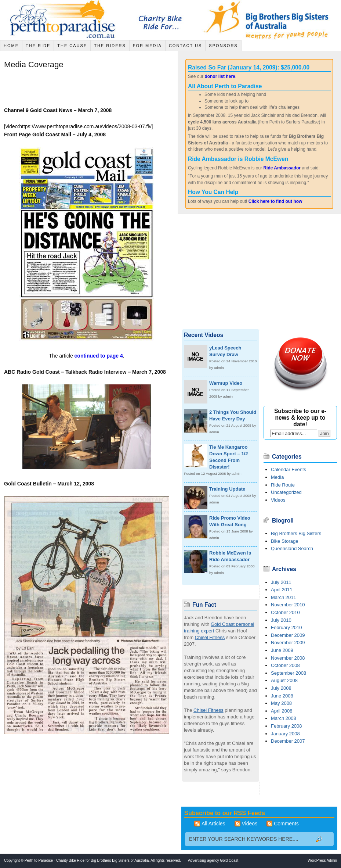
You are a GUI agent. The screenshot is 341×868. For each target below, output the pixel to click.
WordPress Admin (322, 860)
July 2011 (281, 582)
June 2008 (282, 696)
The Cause (72, 46)
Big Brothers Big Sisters (296, 533)
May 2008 (281, 703)
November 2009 (288, 643)
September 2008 (289, 673)
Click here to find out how (275, 201)
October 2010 (285, 612)
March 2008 (284, 718)
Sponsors (223, 46)
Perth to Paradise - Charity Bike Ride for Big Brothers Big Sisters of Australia (87, 860)
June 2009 (282, 650)
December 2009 (288, 635)
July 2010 (281, 620)
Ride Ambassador (282, 168)
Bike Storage (284, 541)
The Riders (110, 46)
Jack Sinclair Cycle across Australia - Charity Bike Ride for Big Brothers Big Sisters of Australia (64, 20)
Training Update (227, 489)
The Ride (38, 46)
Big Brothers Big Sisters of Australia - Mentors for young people (271, 20)
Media (277, 477)
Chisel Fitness (210, 637)
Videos (278, 500)
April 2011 (282, 590)
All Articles (213, 824)
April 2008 (282, 711)
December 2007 (288, 741)
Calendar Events (289, 469)
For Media (147, 46)
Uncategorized (286, 492)
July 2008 (281, 688)
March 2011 (284, 597)
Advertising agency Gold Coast (213, 860)
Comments (286, 824)
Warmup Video (226, 383)
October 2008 (285, 665)
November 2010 (288, 605)
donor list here (220, 76)
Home (11, 46)
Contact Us (186, 46)
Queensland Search (292, 548)
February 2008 (286, 726)
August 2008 (284, 680)
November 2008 (288, 658)
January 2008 (285, 734)
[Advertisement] (90, 89)
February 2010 (286, 627)
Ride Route (283, 485)
